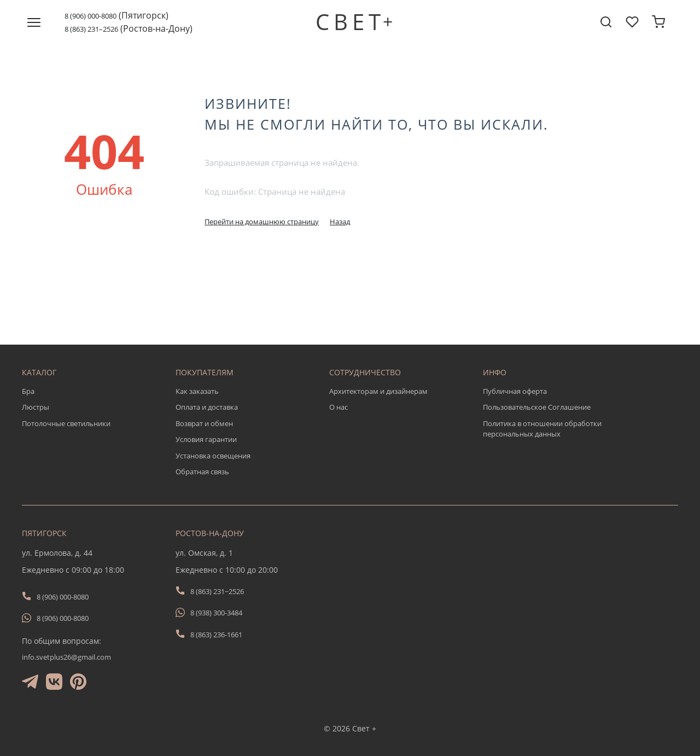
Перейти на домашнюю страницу (262, 222)
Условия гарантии (206, 439)
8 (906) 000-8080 (91, 16)
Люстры (36, 407)
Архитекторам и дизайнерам (378, 391)
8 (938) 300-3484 (216, 613)
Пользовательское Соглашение (537, 407)
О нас (339, 407)
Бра (28, 391)
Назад (340, 222)
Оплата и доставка (207, 407)
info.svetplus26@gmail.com (66, 657)
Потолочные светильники (66, 423)
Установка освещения (213, 456)
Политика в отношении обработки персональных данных (542, 429)
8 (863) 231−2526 (217, 591)
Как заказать (197, 391)
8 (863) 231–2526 (91, 29)
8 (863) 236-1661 (216, 635)
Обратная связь (202, 472)
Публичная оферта (515, 391)
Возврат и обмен (204, 423)
